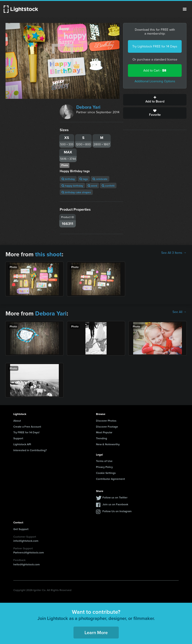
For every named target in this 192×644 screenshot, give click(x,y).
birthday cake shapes (76, 192)
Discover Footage (107, 427)
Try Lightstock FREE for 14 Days (155, 46)
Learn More (96, 632)
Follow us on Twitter (115, 497)
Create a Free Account (27, 427)
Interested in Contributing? (30, 450)
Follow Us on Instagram (117, 511)
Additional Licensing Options (155, 81)
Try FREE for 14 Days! (26, 432)
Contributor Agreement (110, 479)
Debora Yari (88, 107)
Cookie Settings (106, 473)
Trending (102, 438)
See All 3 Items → (174, 253)
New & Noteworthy (108, 444)
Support (18, 438)
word (92, 186)
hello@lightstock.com (27, 564)
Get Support (21, 529)
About (17, 421)
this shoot (48, 254)
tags (84, 179)
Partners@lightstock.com (29, 552)
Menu (185, 9)
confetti (108, 186)
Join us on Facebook (115, 504)
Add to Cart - (155, 70)
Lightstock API (22, 444)
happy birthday (72, 186)
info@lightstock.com (26, 541)
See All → (179, 312)
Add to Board (155, 100)
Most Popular (104, 432)
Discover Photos (106, 421)
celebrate (100, 179)
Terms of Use (104, 461)
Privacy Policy (104, 467)
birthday (68, 179)
